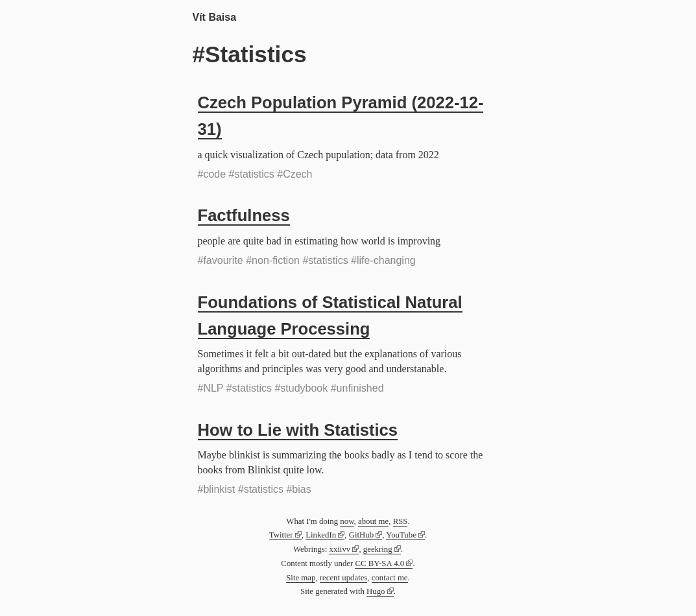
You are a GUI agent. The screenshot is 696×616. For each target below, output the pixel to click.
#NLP (211, 388)
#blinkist (217, 489)
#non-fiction (273, 260)
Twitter (281, 535)
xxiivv (340, 549)
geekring (378, 549)
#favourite (221, 260)
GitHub (361, 535)
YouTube (401, 535)
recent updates (344, 578)
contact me (390, 578)
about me (373, 521)
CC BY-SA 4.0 (379, 563)
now (347, 521)
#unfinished (357, 388)
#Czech (294, 174)
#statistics (252, 174)
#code (212, 174)
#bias (298, 489)
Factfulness (244, 215)
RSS (401, 521)
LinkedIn (321, 535)
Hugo (376, 591)
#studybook (301, 388)
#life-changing (383, 260)
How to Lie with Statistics (298, 430)
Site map (301, 578)
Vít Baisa (215, 17)
